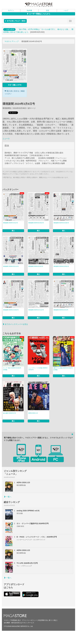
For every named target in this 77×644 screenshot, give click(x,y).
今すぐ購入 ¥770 (15, 85)
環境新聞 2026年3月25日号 (36, 223)
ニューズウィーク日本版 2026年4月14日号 (38, 369)
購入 (13, 231)
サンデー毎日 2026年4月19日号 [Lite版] (12, 369)
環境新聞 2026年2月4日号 (61, 310)
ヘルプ (66, 10)
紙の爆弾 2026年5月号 (10, 413)
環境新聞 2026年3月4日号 (36, 266)
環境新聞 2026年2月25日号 (61, 266)
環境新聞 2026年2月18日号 (11, 310)
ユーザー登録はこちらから (38, 14)
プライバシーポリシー (29, 620)
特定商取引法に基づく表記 (47, 620)
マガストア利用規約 (11, 620)
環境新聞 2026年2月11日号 (36, 310)
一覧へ (8, 497)
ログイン (11, 10)
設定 (48, 10)
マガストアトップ (12, 41)
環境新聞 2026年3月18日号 (61, 223)
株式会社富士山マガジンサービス (23, 623)
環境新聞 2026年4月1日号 (11, 223)
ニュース (6, 139)
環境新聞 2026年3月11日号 (11, 266)
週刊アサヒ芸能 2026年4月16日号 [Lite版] (63, 369)
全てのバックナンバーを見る (15, 324)
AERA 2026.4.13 (33, 413)
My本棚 (29, 10)
